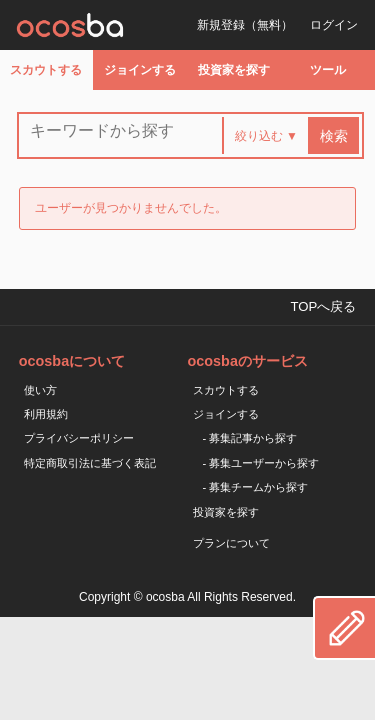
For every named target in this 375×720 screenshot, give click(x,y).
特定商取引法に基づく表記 (90, 463)
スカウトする (46, 70)
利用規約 (46, 414)
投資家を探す (234, 70)
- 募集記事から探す (250, 438)
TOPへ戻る (323, 306)
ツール (328, 70)
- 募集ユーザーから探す (261, 463)
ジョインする (140, 70)
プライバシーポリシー (79, 438)
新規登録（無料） (245, 25)
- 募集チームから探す (256, 487)
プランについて (231, 543)
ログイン (334, 25)
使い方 (40, 390)
